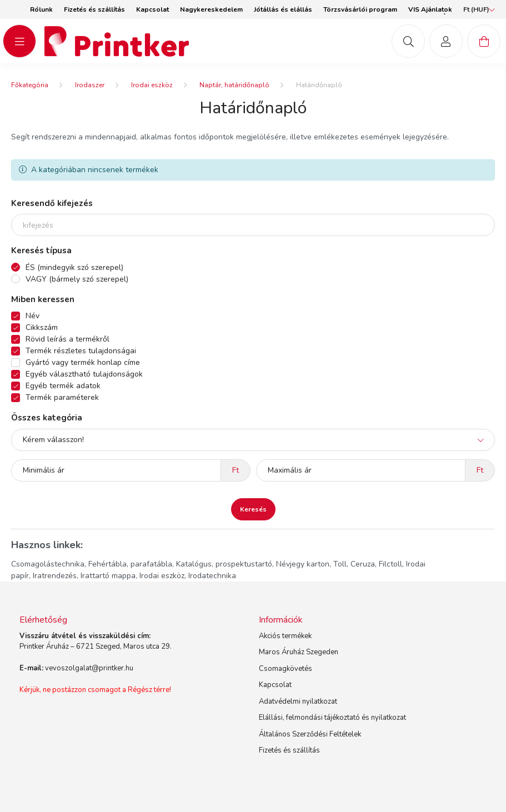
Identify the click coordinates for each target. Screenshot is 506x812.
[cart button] (484, 41)
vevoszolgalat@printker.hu (89, 668)
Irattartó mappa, (109, 576)
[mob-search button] (408, 41)
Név (32, 316)
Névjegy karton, (304, 564)
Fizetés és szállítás (94, 9)
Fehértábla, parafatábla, (131, 564)
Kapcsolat (152, 9)
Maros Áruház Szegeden (299, 652)
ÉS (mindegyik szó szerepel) (74, 267)
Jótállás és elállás (283, 9)
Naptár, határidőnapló (234, 85)
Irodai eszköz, (163, 576)
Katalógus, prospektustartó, (225, 564)
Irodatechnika (212, 576)
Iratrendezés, (56, 576)
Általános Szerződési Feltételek (310, 734)
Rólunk (41, 9)
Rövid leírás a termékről (67, 339)
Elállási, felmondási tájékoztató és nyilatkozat (332, 718)
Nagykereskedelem (211, 9)
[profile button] (446, 41)
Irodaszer (90, 85)
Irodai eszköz (152, 85)
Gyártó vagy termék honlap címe (83, 362)
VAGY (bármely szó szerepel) (77, 279)
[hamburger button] (19, 41)
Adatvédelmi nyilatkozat (298, 701)
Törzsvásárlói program (360, 9)
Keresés (253, 509)
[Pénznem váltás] (476, 9)
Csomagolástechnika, (49, 564)
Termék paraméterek (62, 397)
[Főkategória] (30, 85)
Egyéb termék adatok (63, 386)
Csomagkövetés (285, 669)
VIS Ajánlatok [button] (430, 9)
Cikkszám (42, 327)
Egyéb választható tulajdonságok (84, 374)
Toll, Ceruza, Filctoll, (369, 564)
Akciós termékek (285, 636)
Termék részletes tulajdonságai (81, 351)
